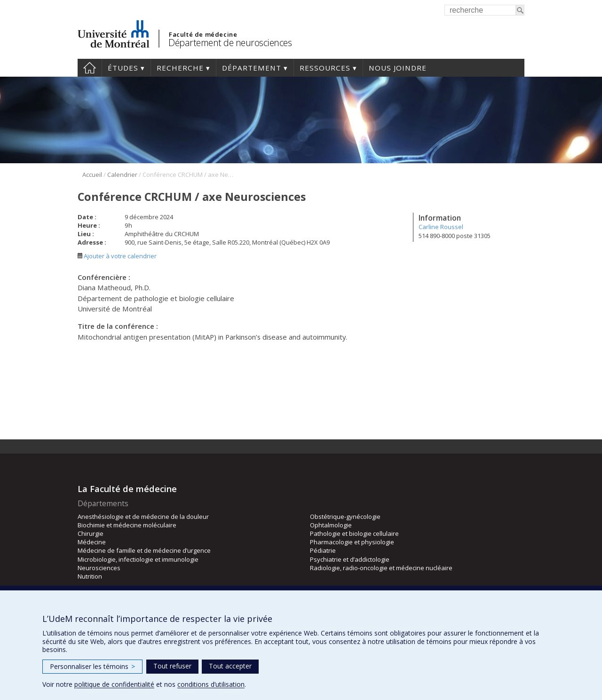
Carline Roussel (441, 227)
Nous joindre (398, 68)
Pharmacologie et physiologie (352, 542)
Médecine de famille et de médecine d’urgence (144, 550)
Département (252, 68)
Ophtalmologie (331, 525)
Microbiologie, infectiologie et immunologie (138, 559)
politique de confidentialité (114, 684)
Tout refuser (172, 666)
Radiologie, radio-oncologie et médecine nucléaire (381, 568)
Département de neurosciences (230, 43)
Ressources (325, 68)
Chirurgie (91, 533)
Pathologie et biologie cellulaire (354, 533)
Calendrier (122, 175)
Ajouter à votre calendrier (117, 256)
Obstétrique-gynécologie (345, 517)
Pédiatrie (323, 550)
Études (123, 68)
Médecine (92, 542)
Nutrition (90, 576)
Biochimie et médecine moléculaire (127, 525)
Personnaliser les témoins (92, 666)
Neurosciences (99, 568)
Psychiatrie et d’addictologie (350, 559)
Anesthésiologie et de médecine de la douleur (143, 517)
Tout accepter (230, 666)
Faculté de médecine (203, 34)
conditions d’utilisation (211, 684)
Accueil (90, 68)
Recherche (180, 68)
